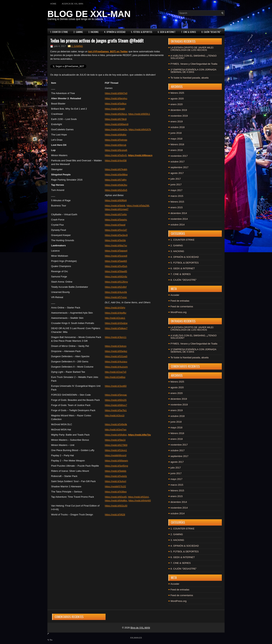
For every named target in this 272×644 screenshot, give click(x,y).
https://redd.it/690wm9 (117, 124)
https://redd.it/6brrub (116, 145)
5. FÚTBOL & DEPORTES (142, 32)
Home (53, 4)
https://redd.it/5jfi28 (115, 515)
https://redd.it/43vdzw (116, 323)
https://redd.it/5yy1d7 (116, 230)
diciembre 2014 (179, 213)
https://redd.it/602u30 (116, 506)
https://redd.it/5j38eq (116, 492)
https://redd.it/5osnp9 (116, 256)
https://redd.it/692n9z (116, 277)
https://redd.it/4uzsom (116, 367)
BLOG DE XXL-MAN (89, 14)
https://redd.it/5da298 (138, 206)
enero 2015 (177, 207)
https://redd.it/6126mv (116, 282)
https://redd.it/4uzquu (116, 362)
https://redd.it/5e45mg (116, 466)
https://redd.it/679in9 (116, 119)
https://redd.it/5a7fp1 (116, 410)
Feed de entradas (180, 301)
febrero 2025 (177, 93)
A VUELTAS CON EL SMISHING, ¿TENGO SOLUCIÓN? (194, 57)
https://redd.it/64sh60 (140, 501)
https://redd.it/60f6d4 (116, 200)
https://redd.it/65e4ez (116, 351)
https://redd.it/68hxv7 (116, 405)
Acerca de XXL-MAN (73, 4)
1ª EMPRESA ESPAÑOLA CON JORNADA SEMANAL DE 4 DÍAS (193, 71)
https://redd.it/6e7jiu (140, 435)
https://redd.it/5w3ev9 (116, 235)
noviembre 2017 (179, 156)
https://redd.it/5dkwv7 (116, 328)
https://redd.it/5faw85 (116, 271)
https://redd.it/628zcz (116, 114)
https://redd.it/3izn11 (116, 337)
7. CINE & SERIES (188, 32)
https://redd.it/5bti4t (115, 206)
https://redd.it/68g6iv (116, 135)
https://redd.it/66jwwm (116, 461)
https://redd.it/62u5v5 (116, 190)
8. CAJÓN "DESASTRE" (211, 32)
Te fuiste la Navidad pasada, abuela (190, 78)
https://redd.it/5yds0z (116, 476)
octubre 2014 (178, 225)
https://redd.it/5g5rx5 (116, 155)
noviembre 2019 (179, 116)
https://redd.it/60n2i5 (116, 400)
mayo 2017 (176, 190)
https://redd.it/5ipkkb (116, 471)
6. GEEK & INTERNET (167, 32)
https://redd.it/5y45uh (116, 266)
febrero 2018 (177, 144)
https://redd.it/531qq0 (116, 356)
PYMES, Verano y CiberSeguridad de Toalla (194, 64)
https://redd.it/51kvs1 (116, 450)
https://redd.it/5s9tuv (116, 104)
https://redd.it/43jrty (115, 308)
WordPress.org (178, 312)
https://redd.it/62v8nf (116, 287)
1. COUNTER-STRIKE (59, 32)
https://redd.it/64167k (140, 129)
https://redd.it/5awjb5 (116, 261)
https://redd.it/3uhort (116, 481)
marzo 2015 (177, 196)
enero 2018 (177, 150)
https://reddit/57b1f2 (115, 486)
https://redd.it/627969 (116, 445)
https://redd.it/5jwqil (115, 225)
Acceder (175, 295)
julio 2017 (176, 179)
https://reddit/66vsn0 (116, 455)
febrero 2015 (177, 202)
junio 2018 (176, 133)
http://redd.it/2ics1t (115, 416)
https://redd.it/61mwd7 (117, 209)
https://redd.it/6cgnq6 (116, 150)
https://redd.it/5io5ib (115, 240)
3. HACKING (93, 32)
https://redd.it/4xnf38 (116, 160)
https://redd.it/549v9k (116, 424)
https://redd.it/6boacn (140, 155)
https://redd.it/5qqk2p (116, 129)
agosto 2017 (177, 173)
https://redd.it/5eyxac (116, 395)
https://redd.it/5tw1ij (115, 440)
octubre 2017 (178, 162)
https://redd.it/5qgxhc (116, 220)
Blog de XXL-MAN (140, 628)
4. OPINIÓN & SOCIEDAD (115, 32)
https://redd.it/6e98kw (116, 175)
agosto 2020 (177, 99)
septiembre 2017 (179, 167)
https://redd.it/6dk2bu (116, 185)
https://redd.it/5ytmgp (116, 140)
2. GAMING (78, 32)
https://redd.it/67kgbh (116, 169)
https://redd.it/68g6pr (116, 435)
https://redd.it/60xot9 (116, 497)
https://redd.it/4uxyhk (116, 292)
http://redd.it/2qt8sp (115, 377)
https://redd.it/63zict (138, 497)
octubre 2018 (178, 127)
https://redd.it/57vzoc (116, 297)
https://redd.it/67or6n (116, 214)
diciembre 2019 (179, 110)
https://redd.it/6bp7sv (116, 245)
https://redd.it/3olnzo (116, 346)
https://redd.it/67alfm (116, 180)
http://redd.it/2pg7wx (116, 430)
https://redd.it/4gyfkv (116, 313)
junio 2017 (176, 185)
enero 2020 (177, 104)
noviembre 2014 (179, 219)
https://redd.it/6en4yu (116, 98)
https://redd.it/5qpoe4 (116, 251)
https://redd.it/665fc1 (139, 114)
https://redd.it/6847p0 (116, 93)
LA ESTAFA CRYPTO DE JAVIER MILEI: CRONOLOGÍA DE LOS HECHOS (192, 49)
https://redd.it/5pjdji (115, 109)
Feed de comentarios (182, 306)
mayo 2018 (176, 139)
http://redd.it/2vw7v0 (116, 372)
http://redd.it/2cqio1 (115, 318)
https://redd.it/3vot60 (116, 386)
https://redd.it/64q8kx (116, 501)
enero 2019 (177, 122)
